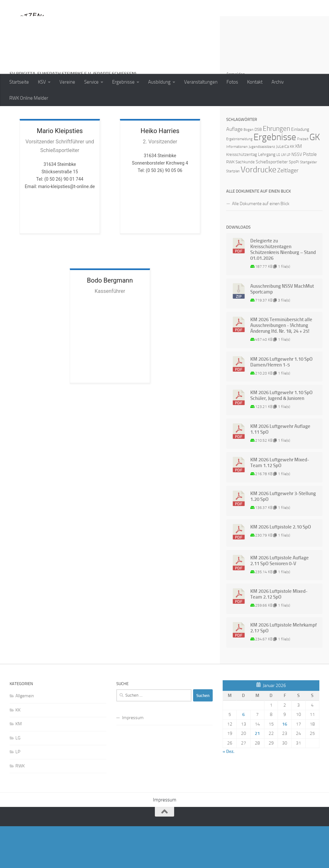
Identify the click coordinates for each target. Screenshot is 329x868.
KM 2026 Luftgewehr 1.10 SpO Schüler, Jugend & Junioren (281, 437)
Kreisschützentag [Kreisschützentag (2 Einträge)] (242, 196)
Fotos (232, 82)
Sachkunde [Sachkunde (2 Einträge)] (245, 204)
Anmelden (236, 116)
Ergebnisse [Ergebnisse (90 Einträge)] (275, 179)
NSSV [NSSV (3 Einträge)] (297, 196)
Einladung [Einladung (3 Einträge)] (300, 171)
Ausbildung (159, 82)
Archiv (278, 82)
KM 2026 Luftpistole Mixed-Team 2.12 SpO (279, 636)
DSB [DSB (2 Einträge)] (258, 171)
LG (18, 780)
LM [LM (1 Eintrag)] (283, 197)
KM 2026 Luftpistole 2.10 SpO (281, 569)
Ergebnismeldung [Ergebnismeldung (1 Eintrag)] (239, 181)
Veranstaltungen (201, 82)
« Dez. (228, 793)
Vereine (67, 82)
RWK (20, 808)
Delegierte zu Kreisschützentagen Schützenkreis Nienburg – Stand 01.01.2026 (283, 291)
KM (19, 766)
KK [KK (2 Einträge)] (292, 188)
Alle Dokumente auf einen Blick (261, 245)
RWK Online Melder (29, 98)
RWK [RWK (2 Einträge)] (230, 204)
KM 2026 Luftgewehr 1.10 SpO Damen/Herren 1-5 (281, 404)
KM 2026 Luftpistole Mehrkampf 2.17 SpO (284, 670)
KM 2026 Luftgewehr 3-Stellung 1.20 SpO (283, 538)
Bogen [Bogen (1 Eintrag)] (249, 172)
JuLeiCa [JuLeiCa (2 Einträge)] (282, 188)
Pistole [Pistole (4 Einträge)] (310, 196)
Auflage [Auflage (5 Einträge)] (234, 171)
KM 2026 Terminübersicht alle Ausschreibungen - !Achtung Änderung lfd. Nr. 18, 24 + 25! (281, 367)
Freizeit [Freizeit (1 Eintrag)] (303, 181)
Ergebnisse (123, 82)
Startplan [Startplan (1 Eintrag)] (233, 213)
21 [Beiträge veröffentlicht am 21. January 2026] (257, 775)
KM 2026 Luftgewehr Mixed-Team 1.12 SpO (280, 504)
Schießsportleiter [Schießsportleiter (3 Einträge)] (272, 204)
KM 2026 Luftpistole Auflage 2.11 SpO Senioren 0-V (280, 602)
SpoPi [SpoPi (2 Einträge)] (294, 204)
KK (18, 752)
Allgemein (25, 738)
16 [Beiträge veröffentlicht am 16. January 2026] (285, 766)
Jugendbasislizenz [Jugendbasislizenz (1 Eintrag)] (262, 189)
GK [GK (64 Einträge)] (315, 179)
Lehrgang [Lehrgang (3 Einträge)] (267, 196)
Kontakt (255, 82)
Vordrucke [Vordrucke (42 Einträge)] (258, 211)
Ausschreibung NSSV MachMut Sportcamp (282, 331)
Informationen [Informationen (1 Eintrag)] (237, 189)
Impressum (133, 759)
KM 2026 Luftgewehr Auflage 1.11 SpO (280, 471)
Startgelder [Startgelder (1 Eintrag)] (309, 204)
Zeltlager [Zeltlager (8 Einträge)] (288, 212)
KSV (42, 82)
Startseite (19, 82)
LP (18, 794)
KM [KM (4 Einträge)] (299, 188)
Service (91, 82)
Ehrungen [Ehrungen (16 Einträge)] (276, 170)
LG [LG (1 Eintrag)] (278, 197)
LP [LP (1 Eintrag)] (289, 197)
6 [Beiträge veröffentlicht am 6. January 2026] (244, 756)
